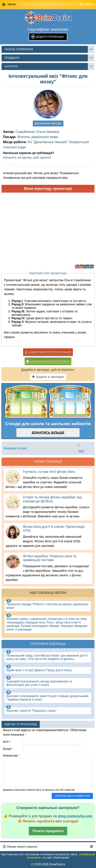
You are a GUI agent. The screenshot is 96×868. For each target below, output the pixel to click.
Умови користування (20, 847)
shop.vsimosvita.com (75, 816)
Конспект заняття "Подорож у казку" (32, 711)
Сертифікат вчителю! (48, 29)
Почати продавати (48, 831)
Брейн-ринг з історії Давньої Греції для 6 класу (39, 670)
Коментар (11, 756)
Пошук (87, 4)
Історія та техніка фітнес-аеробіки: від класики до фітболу (52, 499)
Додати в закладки (48, 377)
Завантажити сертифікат (48, 361)
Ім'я (7, 742)
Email (8, 749)
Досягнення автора (48, 123)
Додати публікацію (50, 37)
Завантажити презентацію (48, 352)
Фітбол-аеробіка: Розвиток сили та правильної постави (50, 558)
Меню (48, 5)
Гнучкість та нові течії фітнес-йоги (49, 472)
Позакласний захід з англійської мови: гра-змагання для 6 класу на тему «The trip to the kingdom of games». (47, 657)
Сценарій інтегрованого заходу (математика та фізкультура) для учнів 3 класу (39, 683)
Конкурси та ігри (15, 448)
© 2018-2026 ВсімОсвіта (48, 864)
